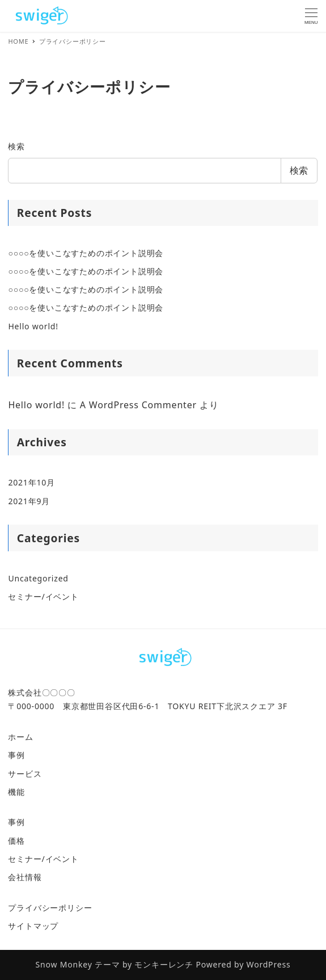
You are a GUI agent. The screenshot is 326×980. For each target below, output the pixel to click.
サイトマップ (33, 926)
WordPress (269, 964)
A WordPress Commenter (138, 405)
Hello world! (33, 326)
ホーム (20, 737)
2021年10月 (31, 482)
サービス (25, 774)
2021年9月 (29, 501)
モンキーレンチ (164, 964)
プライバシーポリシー (50, 908)
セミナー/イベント (43, 596)
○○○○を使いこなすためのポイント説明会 (86, 253)
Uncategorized (38, 578)
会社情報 (25, 877)
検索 (16, 146)
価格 (16, 841)
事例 (16, 755)
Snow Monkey (64, 964)
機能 (16, 792)
